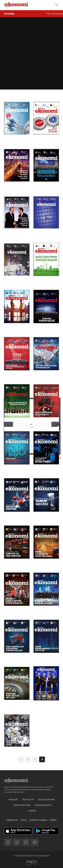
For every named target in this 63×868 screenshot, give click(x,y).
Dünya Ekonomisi (43, 805)
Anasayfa (13, 799)
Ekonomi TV (28, 799)
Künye (24, 820)
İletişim (53, 820)
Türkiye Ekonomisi (22, 805)
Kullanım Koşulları (38, 820)
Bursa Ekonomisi (46, 799)
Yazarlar (32, 811)
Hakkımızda (12, 820)
